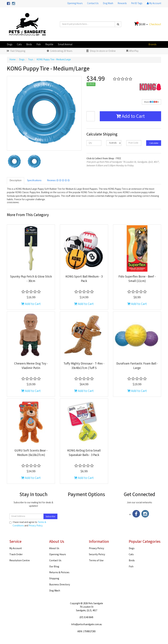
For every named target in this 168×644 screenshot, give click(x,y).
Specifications (34, 181)
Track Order (16, 555)
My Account (16, 549)
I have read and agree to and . (28, 524)
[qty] (94, 143)
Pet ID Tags (137, 4)
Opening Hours (75, 4)
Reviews (58, 181)
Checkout (155, 25)
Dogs (10, 45)
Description (16, 181)
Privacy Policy (36, 526)
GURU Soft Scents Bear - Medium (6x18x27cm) (31, 453)
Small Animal (65, 45)
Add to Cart (130, 117)
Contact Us (93, 4)
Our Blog (54, 567)
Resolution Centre (20, 561)
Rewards (122, 4)
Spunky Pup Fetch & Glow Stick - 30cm (31, 279)
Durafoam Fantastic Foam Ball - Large (137, 366)
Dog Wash (108, 4)
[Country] (114, 143)
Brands (152, 45)
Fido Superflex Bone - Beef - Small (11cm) (137, 279)
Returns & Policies (59, 573)
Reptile (49, 45)
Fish (39, 45)
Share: (152, 102)
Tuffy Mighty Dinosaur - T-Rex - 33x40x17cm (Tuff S (84, 366)
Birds (29, 45)
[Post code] (134, 143)
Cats (19, 45)
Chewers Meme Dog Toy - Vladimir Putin (31, 366)
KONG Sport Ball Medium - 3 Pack (84, 279)
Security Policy (97, 555)
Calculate (154, 143)
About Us (54, 549)
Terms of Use (96, 561)
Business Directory (60, 585)
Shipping (54, 579)
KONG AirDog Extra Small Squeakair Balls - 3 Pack (84, 453)
